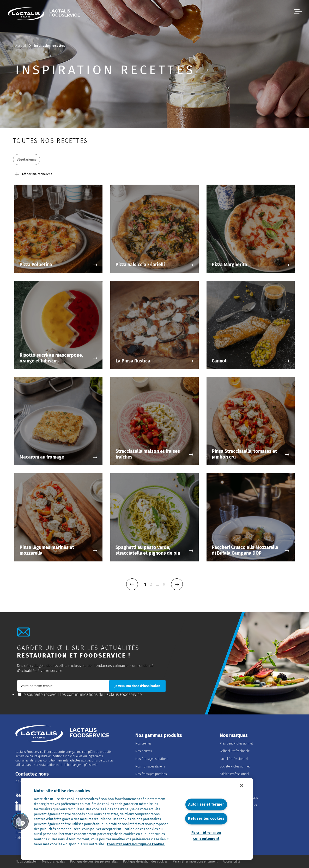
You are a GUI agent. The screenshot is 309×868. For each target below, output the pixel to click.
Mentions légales (53, 861)
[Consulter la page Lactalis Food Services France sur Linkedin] (20, 806)
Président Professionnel (236, 743)
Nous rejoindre (235, 790)
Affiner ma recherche (34, 174)
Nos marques (234, 735)
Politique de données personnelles (94, 861)
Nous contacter (26, 861)
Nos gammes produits (159, 735)
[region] (137, 819)
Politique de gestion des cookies (145, 861)
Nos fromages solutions (152, 759)
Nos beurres (144, 751)
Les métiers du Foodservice (239, 805)
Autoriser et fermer (206, 804)
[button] (298, 12)
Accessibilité (232, 861)
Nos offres (227, 813)
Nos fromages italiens (150, 766)
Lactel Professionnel (234, 759)
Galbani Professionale (235, 751)
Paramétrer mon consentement (206, 836)
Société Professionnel (235, 766)
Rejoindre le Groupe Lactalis (239, 798)
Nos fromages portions (151, 774)
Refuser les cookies (206, 819)
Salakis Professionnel (234, 774)
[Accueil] (44, 14)
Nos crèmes (143, 743)
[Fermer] (242, 785)
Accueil (21, 46)
